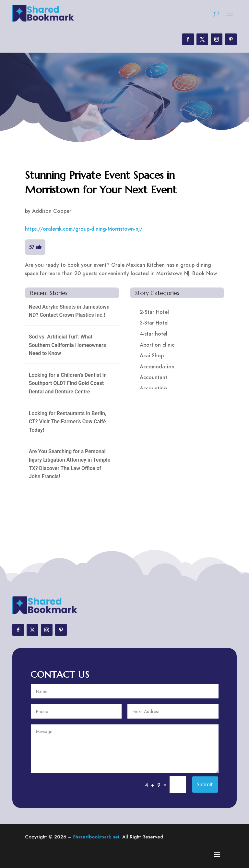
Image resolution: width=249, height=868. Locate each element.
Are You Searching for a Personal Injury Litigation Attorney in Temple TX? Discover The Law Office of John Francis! (70, 464)
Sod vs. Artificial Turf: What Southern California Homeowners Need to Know (67, 345)
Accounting (153, 388)
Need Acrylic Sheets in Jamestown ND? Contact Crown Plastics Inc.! (69, 311)
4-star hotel (154, 334)
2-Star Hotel (154, 312)
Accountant (154, 377)
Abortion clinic (157, 345)
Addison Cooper (52, 211)
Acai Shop (152, 356)
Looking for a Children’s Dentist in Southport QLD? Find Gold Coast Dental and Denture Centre (68, 383)
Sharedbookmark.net (96, 837)
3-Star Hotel (154, 323)
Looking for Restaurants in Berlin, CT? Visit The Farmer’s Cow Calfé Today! (68, 422)
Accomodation (157, 367)
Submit (205, 784)
